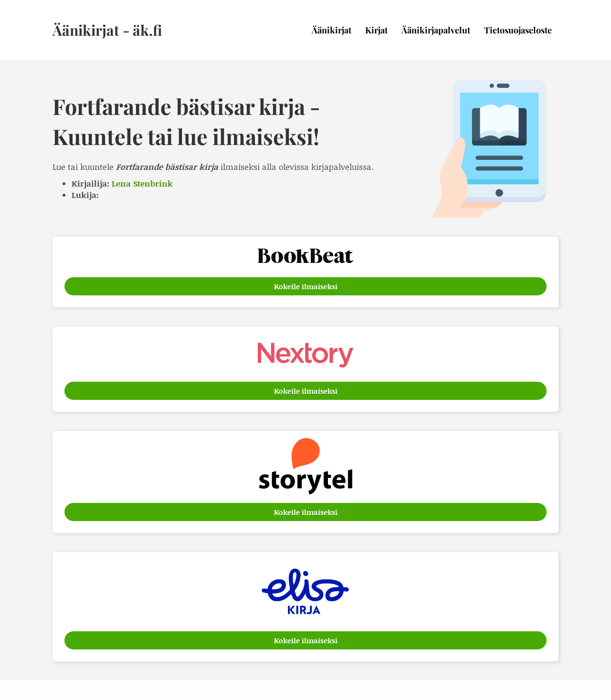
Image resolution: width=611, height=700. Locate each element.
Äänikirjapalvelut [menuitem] (436, 30)
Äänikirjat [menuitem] (332, 30)
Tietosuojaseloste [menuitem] (518, 30)
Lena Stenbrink (142, 183)
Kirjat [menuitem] (376, 30)
